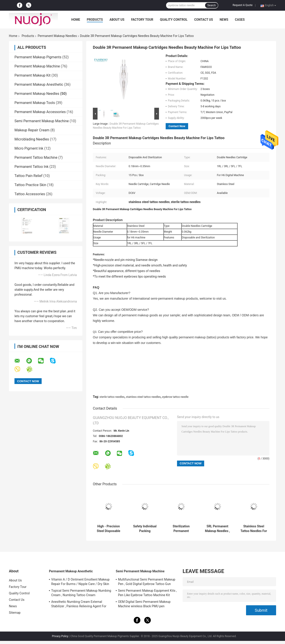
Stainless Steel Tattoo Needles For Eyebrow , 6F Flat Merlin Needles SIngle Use (254, 529)
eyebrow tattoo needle (175, 397)
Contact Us (204, 20)
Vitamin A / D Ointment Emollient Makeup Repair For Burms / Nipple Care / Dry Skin (80, 582)
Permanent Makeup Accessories (40, 112)
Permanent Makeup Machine (37, 66)
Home (76, 20)
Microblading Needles (32, 139)
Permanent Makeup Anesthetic (39, 84)
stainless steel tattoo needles (143, 397)
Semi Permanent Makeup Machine (42, 121)
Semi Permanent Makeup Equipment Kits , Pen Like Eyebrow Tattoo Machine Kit (147, 593)
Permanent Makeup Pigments (38, 57)
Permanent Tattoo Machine (36, 157)
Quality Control (174, 20)
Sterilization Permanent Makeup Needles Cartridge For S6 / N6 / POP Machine (181, 529)
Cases (240, 20)
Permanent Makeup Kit (33, 75)
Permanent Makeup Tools (35, 103)
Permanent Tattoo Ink (32, 167)
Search (212, 5)
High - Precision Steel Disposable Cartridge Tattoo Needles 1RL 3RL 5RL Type (109, 529)
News (224, 20)
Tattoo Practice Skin (30, 185)
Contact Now (177, 126)
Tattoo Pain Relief (28, 176)
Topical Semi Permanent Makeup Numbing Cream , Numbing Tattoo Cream (81, 593)
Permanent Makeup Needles (57, 36)
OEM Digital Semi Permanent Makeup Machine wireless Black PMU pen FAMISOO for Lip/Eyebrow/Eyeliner (144, 605)
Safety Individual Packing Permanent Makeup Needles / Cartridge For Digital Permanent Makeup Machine (145, 529)
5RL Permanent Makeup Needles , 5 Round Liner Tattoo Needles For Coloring (217, 529)
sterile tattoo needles (112, 397)
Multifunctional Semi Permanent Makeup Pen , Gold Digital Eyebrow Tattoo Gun (147, 582)
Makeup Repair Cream (32, 130)
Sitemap (15, 613)
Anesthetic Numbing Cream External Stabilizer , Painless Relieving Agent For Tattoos (79, 605)
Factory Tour (142, 20)
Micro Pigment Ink (29, 148)
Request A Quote (243, 5)
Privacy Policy (60, 636)
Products (95, 20)
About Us (117, 20)
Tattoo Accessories (30, 194)
